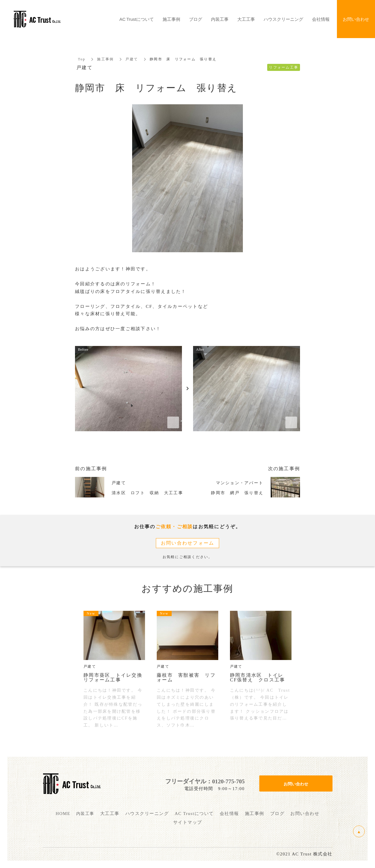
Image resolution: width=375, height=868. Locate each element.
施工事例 (105, 59)
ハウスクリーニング (283, 19)
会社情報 (321, 19)
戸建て (132, 59)
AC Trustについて (137, 19)
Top (82, 59)
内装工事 (220, 19)
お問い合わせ (296, 784)
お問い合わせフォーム (188, 543)
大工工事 (246, 19)
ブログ (196, 19)
